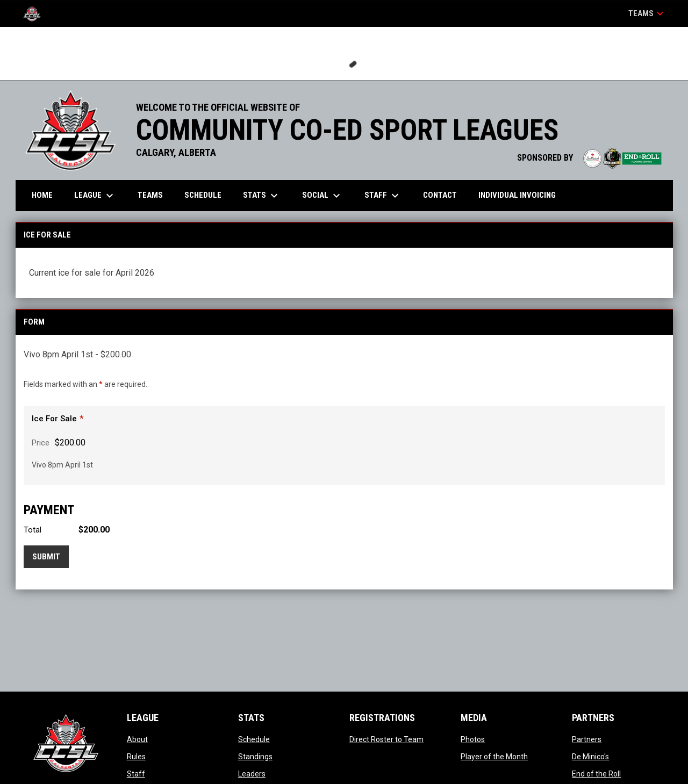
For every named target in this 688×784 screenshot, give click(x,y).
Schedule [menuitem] (203, 195)
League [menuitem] (95, 196)
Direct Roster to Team (386, 739)
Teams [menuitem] (150, 195)
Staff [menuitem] (383, 196)
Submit (46, 557)
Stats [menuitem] (262, 196)
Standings (255, 757)
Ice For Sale (54, 419)
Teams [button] (647, 13)
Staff (136, 774)
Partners (587, 739)
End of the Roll (596, 774)
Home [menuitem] (42, 195)
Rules (136, 757)
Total (33, 530)
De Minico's (590, 757)
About (137, 739)
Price (41, 443)
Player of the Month (494, 757)
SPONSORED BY (590, 158)
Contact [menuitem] (440, 195)
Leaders (252, 774)
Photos (473, 739)
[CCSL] (36, 13)
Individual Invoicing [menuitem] (517, 195)
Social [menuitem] (322, 196)
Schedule (254, 739)
